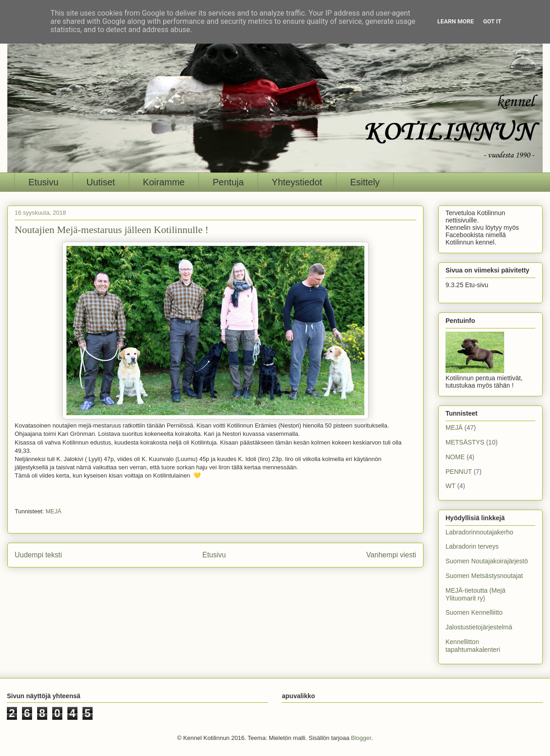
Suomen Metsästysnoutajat (484, 576)
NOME (455, 457)
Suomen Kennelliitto (474, 612)
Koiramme (164, 182)
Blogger (361, 738)
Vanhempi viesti (391, 555)
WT (451, 486)
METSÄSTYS (465, 442)
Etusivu (44, 182)
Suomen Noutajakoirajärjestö (487, 561)
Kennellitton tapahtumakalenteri (473, 646)
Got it (492, 21)
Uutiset (101, 182)
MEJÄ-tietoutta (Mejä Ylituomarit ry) (476, 594)
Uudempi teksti (38, 555)
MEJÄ (53, 511)
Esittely (365, 182)
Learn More (456, 21)
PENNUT (459, 472)
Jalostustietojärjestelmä (479, 627)
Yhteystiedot (297, 182)
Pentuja (228, 182)
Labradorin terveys (472, 546)
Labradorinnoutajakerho (479, 532)
